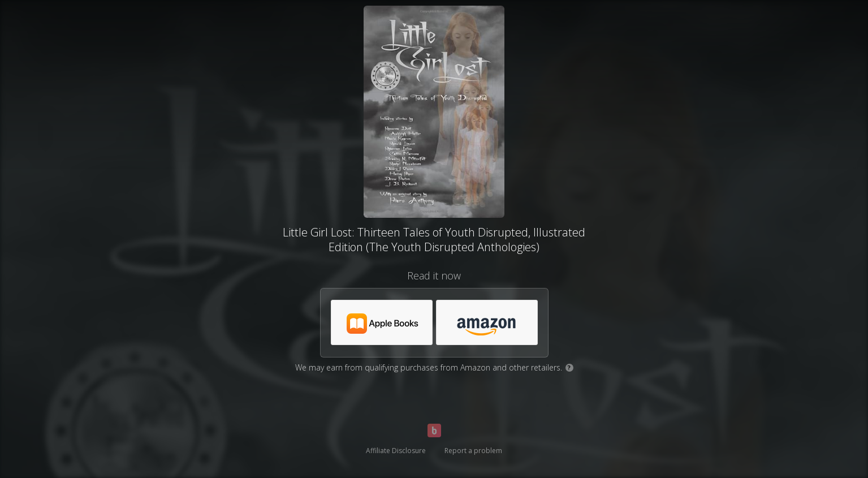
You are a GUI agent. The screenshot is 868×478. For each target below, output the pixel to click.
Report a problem (473, 451)
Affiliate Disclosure (396, 451)
